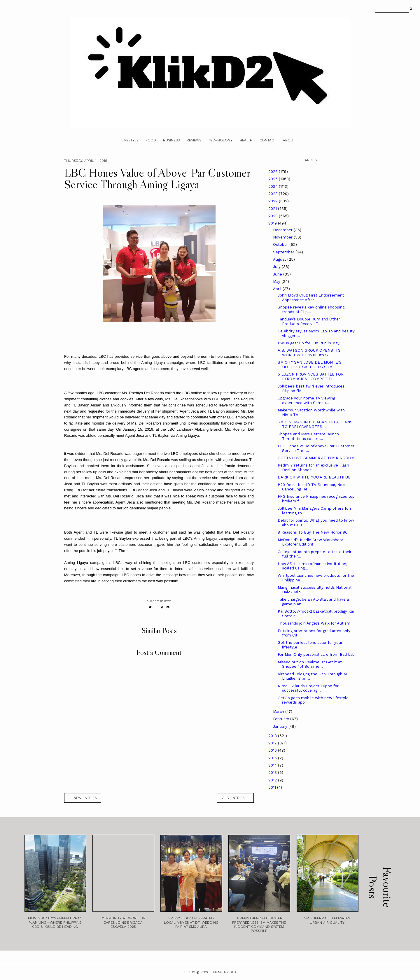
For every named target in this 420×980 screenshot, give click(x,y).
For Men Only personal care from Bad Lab (316, 654)
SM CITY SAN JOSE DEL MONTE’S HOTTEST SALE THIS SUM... (310, 365)
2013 (273, 773)
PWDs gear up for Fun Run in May (309, 343)
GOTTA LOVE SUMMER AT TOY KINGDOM (316, 458)
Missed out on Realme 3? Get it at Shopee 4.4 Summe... (310, 664)
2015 (273, 758)
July (277, 267)
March (279, 712)
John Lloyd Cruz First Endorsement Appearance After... (311, 298)
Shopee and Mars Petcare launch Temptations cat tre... (308, 436)
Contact (268, 140)
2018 (273, 736)
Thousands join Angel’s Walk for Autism (314, 623)
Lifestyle (130, 140)
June (278, 274)
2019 (273, 223)
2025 (274, 179)
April (278, 289)
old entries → (235, 798)
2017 (273, 743)
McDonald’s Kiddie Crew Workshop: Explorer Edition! (310, 542)
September (284, 252)
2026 (274, 172)
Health (246, 140)
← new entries (83, 798)
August (280, 259)
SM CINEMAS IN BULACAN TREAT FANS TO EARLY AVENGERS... (315, 424)
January (281, 726)
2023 (274, 194)
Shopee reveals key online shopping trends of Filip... (311, 310)
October (281, 244)
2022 (274, 201)
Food (151, 140)
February (282, 719)
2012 (273, 780)
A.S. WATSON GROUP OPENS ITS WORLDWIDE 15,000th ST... (309, 353)
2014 (273, 765)
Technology (220, 140)
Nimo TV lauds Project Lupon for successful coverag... (308, 688)
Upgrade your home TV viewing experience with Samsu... (306, 400)
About (289, 140)
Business (171, 140)
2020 (274, 216)
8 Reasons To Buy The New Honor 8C (313, 532)
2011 (273, 787)
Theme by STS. (224, 972)
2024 (274, 186)
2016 (273, 750)
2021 (273, 209)
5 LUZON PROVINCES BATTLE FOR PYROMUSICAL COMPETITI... (311, 377)
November (283, 237)
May (277, 282)
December (283, 230)
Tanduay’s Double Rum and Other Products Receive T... (309, 321)
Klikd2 (189, 972)
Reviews (194, 140)
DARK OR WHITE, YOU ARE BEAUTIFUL (314, 477)
